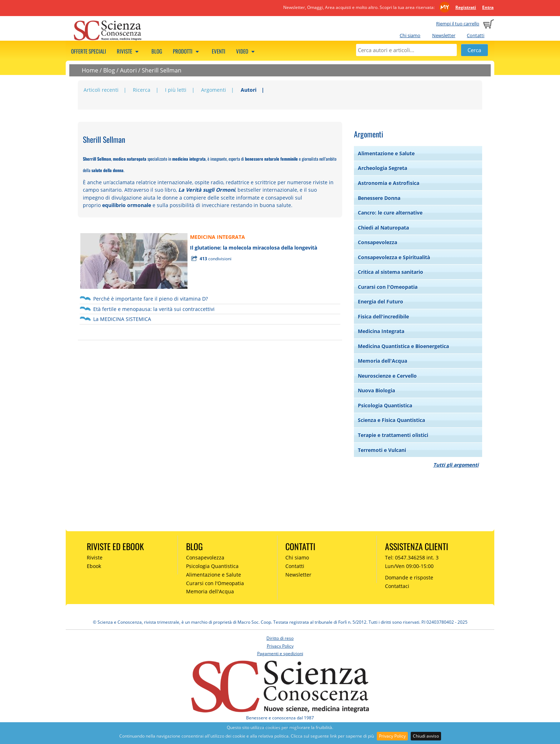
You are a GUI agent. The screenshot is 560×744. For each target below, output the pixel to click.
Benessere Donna (379, 198)
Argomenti (214, 90)
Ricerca (142, 90)
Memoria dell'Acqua (382, 361)
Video (246, 51)
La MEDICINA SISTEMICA (122, 319)
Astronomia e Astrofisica (389, 183)
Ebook (94, 566)
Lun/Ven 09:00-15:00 (409, 566)
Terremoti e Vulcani (382, 450)
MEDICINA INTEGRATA (217, 237)
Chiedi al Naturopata (383, 228)
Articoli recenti (101, 90)
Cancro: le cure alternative (390, 213)
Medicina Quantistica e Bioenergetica (403, 346)
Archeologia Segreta (382, 168)
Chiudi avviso (426, 736)
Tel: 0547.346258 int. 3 (412, 557)
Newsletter (444, 35)
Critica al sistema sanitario (391, 272)
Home (90, 70)
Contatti (476, 35)
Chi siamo (410, 35)
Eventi (219, 51)
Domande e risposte (409, 577)
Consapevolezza (377, 242)
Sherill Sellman (162, 70)
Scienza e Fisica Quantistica (391, 420)
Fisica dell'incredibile (383, 316)
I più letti (176, 90)
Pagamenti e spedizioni (280, 653)
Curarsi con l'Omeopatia (388, 287)
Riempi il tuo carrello (458, 24)
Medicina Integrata (381, 331)
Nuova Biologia (376, 390)
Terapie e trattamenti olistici (393, 435)
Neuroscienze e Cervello (387, 376)
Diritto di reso (280, 638)
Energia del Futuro (381, 301)
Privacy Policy (392, 736)
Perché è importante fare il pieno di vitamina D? (151, 299)
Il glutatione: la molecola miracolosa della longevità (254, 248)
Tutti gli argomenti (456, 465)
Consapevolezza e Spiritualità (394, 257)
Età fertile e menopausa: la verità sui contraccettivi (154, 309)
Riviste (129, 51)
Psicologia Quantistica (385, 405)
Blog (157, 51)
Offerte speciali (89, 51)
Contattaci (397, 586)
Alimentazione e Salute (386, 153)
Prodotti (187, 51)
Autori (128, 70)
